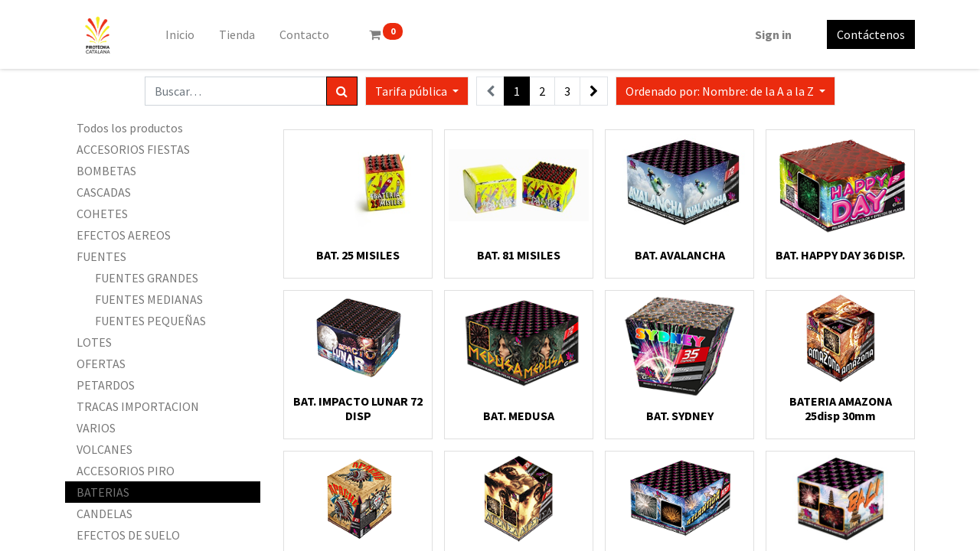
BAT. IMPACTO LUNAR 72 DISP (358, 408)
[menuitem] (180, 34)
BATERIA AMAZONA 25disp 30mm (841, 408)
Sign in (773, 34)
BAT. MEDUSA (519, 416)
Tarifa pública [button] (412, 91)
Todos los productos (130, 128)
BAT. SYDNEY (680, 416)
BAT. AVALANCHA (680, 255)
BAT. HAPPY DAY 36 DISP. (840, 255)
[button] (725, 91)
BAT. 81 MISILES (519, 255)
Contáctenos (871, 34)
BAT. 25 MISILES (358, 255)
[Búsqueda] (342, 91)
